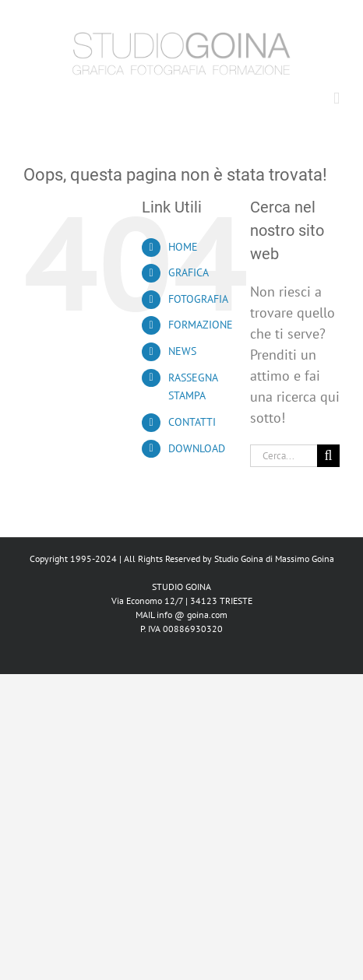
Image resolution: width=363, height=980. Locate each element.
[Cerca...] (284, 456)
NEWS (182, 351)
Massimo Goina (305, 558)
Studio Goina (239, 558)
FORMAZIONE (201, 325)
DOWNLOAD (197, 448)
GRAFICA (189, 272)
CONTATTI (192, 422)
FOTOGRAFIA (198, 299)
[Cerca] (328, 456)
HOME (183, 247)
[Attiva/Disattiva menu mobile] (337, 98)
